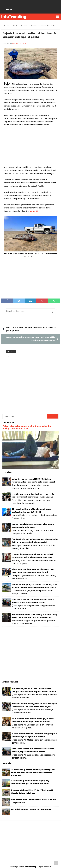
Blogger (36, 864)
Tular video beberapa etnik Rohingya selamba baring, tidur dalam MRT (27, 422)
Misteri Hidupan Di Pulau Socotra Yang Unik (31, 804)
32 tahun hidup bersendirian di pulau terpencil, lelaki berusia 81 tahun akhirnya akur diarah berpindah (33, 767)
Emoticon (11, 346)
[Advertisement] (30, 140)
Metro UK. (34, 205)
